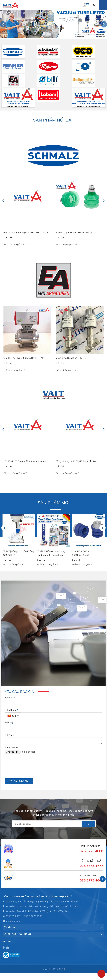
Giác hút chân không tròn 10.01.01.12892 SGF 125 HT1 (27, 233)
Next (104, 24)
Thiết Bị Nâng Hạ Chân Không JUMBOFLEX (18, 553)
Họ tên (10, 697)
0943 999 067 (13, 916)
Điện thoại (12, 710)
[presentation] (26, 767)
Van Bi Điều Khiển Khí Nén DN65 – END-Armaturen (24, 358)
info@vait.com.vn (14, 921)
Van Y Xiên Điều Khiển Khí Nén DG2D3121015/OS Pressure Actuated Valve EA (78, 358)
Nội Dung (10, 735)
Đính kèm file (12, 748)
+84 (14, 716)
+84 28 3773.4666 (32, 916)
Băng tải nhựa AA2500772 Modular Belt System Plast (76, 461)
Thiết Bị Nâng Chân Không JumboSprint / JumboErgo (51, 553)
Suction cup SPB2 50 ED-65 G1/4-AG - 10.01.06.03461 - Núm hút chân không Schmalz (76, 233)
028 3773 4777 (91, 866)
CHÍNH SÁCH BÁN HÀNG (18, 934)
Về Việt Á (10, 927)
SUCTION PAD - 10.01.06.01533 (81, 553)
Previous (4, 24)
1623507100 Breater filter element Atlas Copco (25, 461)
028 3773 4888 (91, 851)
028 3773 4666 (91, 880)
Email (9, 722)
